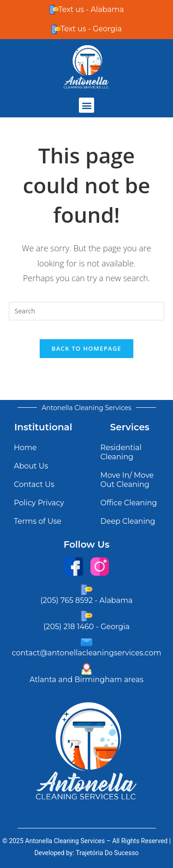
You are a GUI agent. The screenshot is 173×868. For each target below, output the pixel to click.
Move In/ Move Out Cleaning (127, 480)
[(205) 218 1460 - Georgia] (86, 616)
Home (25, 448)
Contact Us (34, 484)
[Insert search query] (87, 311)
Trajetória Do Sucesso (107, 853)
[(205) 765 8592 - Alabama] (86, 590)
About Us (31, 466)
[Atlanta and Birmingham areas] (86, 669)
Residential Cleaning (121, 452)
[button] (86, 105)
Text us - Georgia (91, 29)
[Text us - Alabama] (54, 10)
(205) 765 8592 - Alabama (87, 600)
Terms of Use (38, 521)
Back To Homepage (86, 348)
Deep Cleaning (128, 521)
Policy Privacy (39, 503)
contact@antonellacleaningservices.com (87, 653)
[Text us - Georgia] (56, 29)
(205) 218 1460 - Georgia (86, 627)
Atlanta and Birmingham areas (86, 680)
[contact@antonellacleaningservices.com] (86, 642)
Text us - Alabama (91, 9)
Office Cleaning (129, 503)
